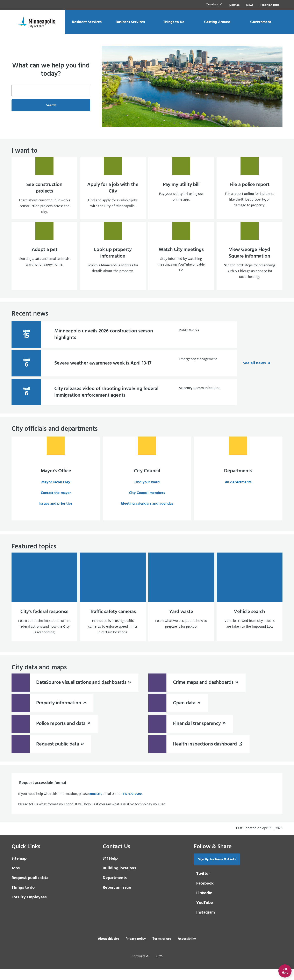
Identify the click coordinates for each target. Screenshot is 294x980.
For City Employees (29, 908)
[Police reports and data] (55, 734)
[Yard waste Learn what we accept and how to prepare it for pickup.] (181, 607)
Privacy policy (136, 950)
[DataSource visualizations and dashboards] (75, 692)
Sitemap (235, 5)
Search (51, 105)
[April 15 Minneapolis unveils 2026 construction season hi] (124, 344)
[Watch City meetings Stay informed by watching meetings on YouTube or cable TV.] (181, 264)
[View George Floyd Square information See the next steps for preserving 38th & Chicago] (250, 264)
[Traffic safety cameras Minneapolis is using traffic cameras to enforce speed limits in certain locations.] (113, 607)
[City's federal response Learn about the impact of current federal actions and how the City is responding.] (44, 607)
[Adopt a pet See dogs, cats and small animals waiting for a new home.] (44, 264)
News (250, 5)
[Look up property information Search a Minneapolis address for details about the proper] (113, 264)
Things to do (23, 898)
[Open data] (178, 713)
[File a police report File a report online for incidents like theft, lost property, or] (250, 192)
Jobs (16, 879)
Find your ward (147, 491)
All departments (238, 491)
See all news (255, 372)
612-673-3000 (132, 805)
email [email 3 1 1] (95, 805)
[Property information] (52, 713)
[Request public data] (51, 754)
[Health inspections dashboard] (199, 754)
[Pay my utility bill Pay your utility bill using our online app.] (181, 192)
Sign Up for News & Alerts (217, 870)
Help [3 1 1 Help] (110, 869)
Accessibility (187, 950)
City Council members (147, 502)
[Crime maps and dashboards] (197, 692)
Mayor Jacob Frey (56, 491)
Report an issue (117, 898)
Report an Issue (269, 5)
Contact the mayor (56, 502)
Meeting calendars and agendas (147, 513)
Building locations (119, 879)
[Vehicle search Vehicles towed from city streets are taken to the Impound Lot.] (250, 607)
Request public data (30, 889)
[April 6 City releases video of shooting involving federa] (124, 401)
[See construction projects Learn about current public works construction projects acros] (44, 192)
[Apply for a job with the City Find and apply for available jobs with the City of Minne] (113, 192)
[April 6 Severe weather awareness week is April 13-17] (124, 372)
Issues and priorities (56, 513)
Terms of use (162, 950)
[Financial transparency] (191, 734)
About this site (109, 950)
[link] (214, 5)
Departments (115, 889)
